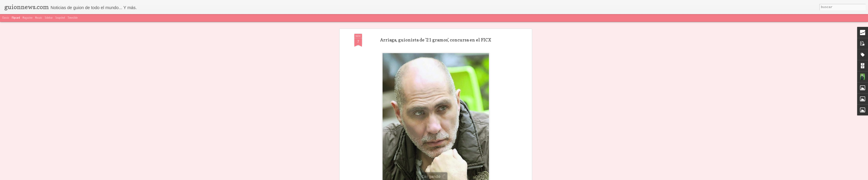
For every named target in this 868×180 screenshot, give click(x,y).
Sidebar (49, 18)
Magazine (28, 18)
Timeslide (73, 18)
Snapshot (60, 18)
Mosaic (39, 18)
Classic (6, 18)
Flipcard (16, 18)
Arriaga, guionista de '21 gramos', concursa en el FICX (436, 40)
